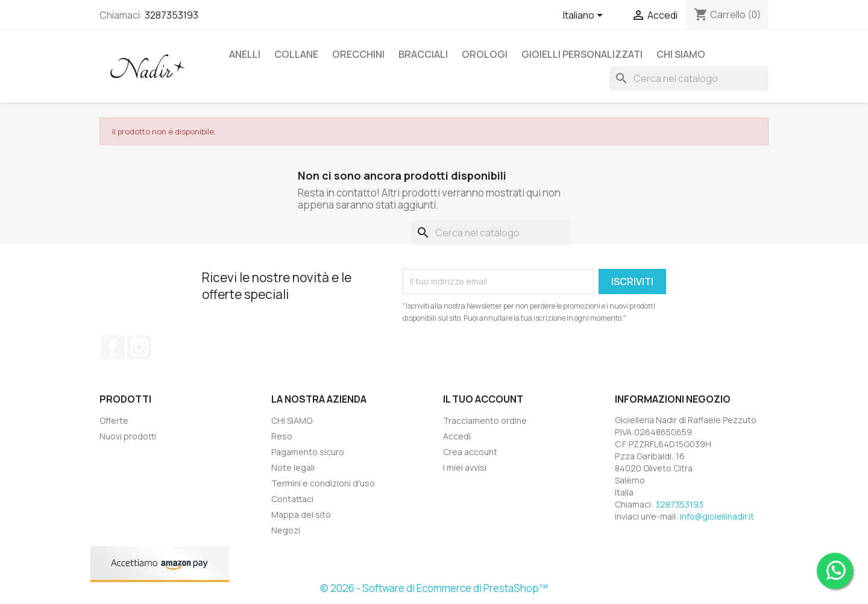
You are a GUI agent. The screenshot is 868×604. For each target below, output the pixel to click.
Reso (282, 436)
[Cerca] (689, 78)
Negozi (286, 530)
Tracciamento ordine (485, 420)
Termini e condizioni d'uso (323, 483)
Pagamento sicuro (308, 452)
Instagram (139, 347)
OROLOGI (485, 54)
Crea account (470, 452)
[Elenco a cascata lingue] (585, 16)
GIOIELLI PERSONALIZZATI (582, 54)
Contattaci (292, 499)
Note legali (293, 467)
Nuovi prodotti (128, 436)
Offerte (114, 420)
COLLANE (296, 54)
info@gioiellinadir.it (717, 516)
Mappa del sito (301, 514)
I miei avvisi (465, 467)
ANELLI (245, 54)
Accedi (457, 436)
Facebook (113, 347)
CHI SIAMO (681, 54)
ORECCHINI (358, 54)
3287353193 (171, 15)
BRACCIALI (423, 54)
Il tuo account (483, 399)
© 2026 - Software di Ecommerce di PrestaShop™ (434, 588)
